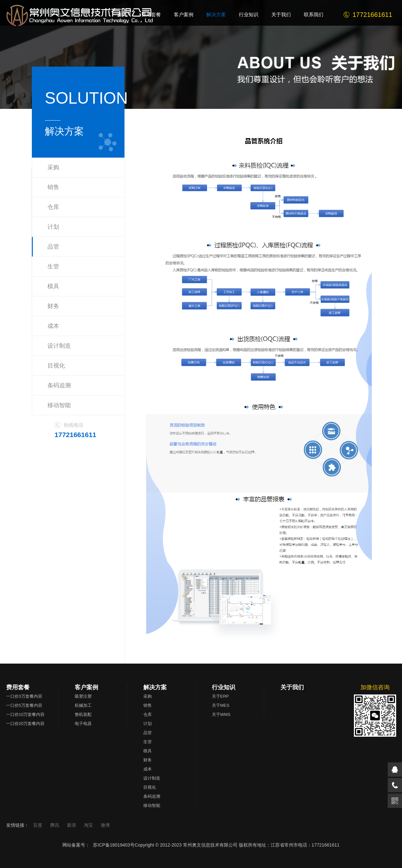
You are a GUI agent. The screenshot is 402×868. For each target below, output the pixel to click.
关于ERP (220, 696)
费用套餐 (18, 687)
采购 (53, 167)
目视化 (56, 366)
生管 (53, 266)
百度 (38, 825)
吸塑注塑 (83, 696)
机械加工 (83, 705)
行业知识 (224, 687)
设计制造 (59, 346)
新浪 (72, 825)
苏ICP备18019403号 (114, 845)
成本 (53, 326)
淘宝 (89, 825)
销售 (53, 187)
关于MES (221, 705)
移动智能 (59, 405)
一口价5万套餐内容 (24, 705)
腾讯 (55, 825)
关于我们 (292, 687)
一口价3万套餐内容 (24, 696)
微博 (105, 825)
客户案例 (86, 687)
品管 (53, 247)
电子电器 (83, 724)
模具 (53, 286)
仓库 (53, 207)
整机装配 (83, 714)
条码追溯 (59, 385)
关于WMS (221, 714)
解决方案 (155, 687)
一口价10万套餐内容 (25, 714)
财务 (53, 306)
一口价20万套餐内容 (25, 724)
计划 (53, 227)
